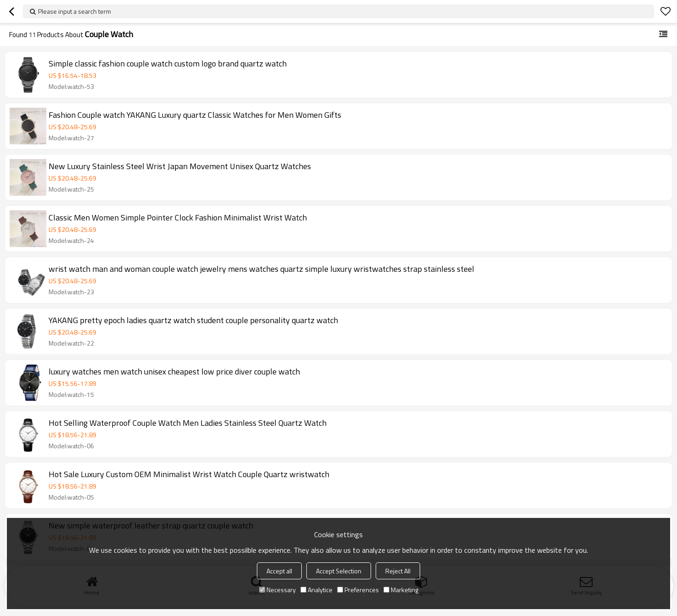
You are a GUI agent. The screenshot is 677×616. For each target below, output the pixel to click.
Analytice (316, 590)
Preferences (358, 590)
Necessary (277, 590)
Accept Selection (339, 571)
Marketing (401, 590)
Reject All (398, 571)
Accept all (279, 571)
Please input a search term (75, 11)
